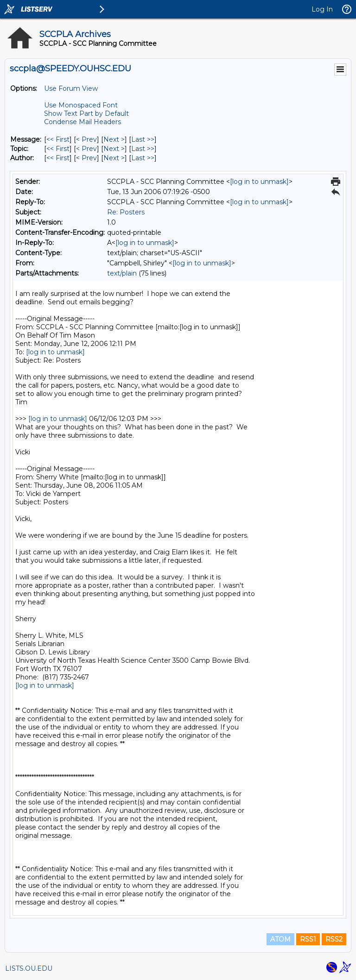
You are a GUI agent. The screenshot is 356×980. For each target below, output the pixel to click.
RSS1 (308, 939)
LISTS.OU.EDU (29, 968)
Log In (322, 9)
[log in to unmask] (259, 182)
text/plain (122, 273)
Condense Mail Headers (83, 122)
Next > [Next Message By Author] (114, 158)
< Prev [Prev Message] (86, 139)
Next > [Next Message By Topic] (114, 149)
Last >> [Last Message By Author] (143, 158)
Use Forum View (71, 88)
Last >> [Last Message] (143, 139)
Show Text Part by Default (86, 113)
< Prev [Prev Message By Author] (86, 158)
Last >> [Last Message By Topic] (143, 149)
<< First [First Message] (58, 139)
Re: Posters (126, 212)
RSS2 (334, 939)
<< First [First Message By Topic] (58, 149)
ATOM (280, 939)
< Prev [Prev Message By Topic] (86, 149)
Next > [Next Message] (114, 139)
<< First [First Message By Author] (58, 158)
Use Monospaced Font (81, 105)
